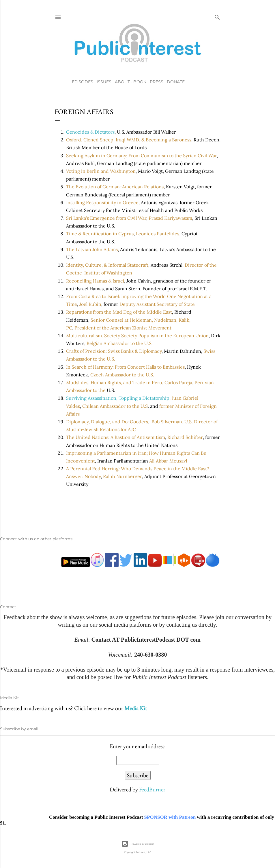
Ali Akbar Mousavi (168, 461)
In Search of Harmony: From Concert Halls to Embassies (125, 367)
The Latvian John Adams (92, 249)
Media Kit (136, 708)
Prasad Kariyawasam (170, 218)
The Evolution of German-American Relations (115, 187)
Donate (176, 82)
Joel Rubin (90, 304)
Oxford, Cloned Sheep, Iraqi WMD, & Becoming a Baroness (129, 140)
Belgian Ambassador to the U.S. (120, 343)
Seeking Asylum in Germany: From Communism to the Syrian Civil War (141, 156)
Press (157, 82)
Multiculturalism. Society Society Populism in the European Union (137, 336)
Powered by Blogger (138, 844)
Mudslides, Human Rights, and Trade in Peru (114, 382)
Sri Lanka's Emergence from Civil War (106, 218)
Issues (104, 82)
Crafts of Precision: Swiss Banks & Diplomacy (114, 351)
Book (140, 82)
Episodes (83, 82)
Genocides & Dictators (90, 132)
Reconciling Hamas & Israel (95, 281)
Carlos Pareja (178, 382)
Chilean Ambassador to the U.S (115, 406)
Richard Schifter (185, 437)
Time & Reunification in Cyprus (100, 234)
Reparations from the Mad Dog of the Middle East (119, 312)
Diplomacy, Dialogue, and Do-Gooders (107, 422)
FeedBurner (152, 789)
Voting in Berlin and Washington (101, 171)
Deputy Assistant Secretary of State (157, 304)
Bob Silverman (167, 422)
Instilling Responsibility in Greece (102, 202)
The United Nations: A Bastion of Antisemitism (116, 437)
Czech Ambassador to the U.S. (122, 375)
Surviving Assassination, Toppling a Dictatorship (118, 398)
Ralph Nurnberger (122, 476)
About (122, 82)
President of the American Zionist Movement (123, 328)
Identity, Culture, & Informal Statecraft (107, 265)
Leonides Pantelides (158, 234)
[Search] (217, 16)
